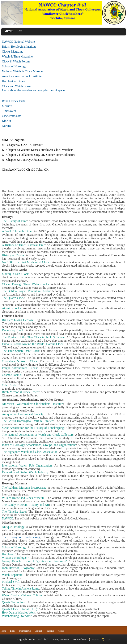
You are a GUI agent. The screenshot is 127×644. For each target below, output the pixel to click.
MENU (9, 31)
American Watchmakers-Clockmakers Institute (32, 404)
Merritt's (7, 106)
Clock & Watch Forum (16, 61)
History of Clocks (13, 255)
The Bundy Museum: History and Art (25, 505)
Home (3, 631)
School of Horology (14, 66)
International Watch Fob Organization (27, 465)
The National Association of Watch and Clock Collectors (38, 435)
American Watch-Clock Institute (22, 76)
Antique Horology (13, 527)
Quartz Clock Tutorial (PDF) (19, 609)
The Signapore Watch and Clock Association (30, 452)
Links (13, 631)
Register (95, 639)
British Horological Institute (19, 47)
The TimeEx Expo (14, 512)
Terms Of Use (79, 639)
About (61, 631)
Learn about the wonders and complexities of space (33, 90)
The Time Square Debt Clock (20, 351)
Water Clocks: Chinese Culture (22, 595)
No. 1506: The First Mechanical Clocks (26, 262)
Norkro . (7, 126)
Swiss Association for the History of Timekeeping (33, 428)
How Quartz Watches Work (19, 612)
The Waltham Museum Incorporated (24, 488)
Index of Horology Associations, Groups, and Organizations (39, 445)
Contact (38, 631)
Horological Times (13, 81)
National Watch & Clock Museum (23, 71)
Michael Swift (11, 582)
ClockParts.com (18, 116)
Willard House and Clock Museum (23, 498)
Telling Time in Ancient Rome (21, 588)
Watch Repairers (12, 575)
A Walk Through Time (17, 231)
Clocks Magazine (13, 52)
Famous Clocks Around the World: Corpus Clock (33, 344)
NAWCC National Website (18, 42)
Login (108, 639)
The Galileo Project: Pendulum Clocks (26, 291)
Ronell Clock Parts (13, 101)
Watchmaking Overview (17, 616)
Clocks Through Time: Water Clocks (25, 284)
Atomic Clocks (11, 308)
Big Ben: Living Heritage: (18, 320)
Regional (50, 631)
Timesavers (9, 111)
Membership (25, 631)
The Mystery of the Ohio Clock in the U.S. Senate (33, 337)
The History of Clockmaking (21, 537)
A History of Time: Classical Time (23, 245)
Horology (8, 554)
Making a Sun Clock (15, 274)
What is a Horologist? (15, 558)
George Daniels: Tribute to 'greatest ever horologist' (34, 561)
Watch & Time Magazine (17, 56)
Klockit (6, 121)
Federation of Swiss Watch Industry (25, 472)
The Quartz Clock (13, 298)
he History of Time (15, 221)
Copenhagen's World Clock (20, 361)
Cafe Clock (9, 385)
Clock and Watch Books (17, 86)
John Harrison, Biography (18, 568)
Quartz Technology (14, 602)
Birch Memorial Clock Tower (20, 392)
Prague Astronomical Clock (19, 368)
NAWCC (7, 518)
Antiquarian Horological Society (23, 414)
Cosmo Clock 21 (12, 375)
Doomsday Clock (13, 330)
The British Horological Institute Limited (28, 421)
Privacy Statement (61, 639)
